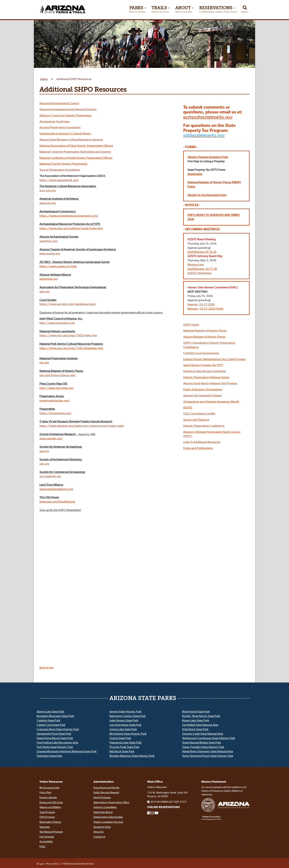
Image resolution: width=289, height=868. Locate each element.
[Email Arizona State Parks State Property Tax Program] (204, 135)
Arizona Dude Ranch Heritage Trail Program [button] (210, 383)
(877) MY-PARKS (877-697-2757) (167, 802)
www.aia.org (48, 203)
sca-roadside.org (50, 476)
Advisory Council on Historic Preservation (66, 115)
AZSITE (188, 407)
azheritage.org (49, 279)
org (54, 190)
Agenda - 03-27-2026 (201, 304)
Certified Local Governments (201, 353)
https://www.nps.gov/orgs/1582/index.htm (68, 335)
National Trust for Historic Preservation (63, 164)
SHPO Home (191, 325)
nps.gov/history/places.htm (57, 375)
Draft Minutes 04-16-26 (202, 252)
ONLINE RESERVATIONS (163, 807)
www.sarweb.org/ (51, 438)
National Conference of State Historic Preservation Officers (76, 158)
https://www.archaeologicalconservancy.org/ (69, 216)
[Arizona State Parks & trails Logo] (62, 8)
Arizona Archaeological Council (59, 103)
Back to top (47, 667)
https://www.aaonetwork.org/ (59, 180)
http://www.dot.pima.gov (56, 388)
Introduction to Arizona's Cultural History (65, 133)
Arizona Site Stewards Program (202, 395)
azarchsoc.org (48, 241)
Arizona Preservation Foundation (60, 127)
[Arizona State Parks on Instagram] (152, 813)
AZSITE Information (200, 273)
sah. (42, 464)
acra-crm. (45, 190)
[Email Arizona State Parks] (208, 117)
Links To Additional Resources (202, 442)
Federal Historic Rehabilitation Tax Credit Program (214, 359)
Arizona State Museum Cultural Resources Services (71, 139)
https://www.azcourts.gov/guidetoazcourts (68, 304)
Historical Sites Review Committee (205, 371)
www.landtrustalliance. (54, 489)
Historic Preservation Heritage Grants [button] (206, 377)
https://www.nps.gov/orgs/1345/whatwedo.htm (71, 348)
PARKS (138, 10)
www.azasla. (47, 253)
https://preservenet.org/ (55, 413)
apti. (42, 291)
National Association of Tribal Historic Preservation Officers (76, 145)
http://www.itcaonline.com (57, 323)
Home (44, 79)
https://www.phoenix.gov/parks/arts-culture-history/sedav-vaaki (82, 426)
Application (195, 174)
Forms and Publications (198, 448)
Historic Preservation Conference (204, 426)
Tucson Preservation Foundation (60, 170)
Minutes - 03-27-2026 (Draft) (205, 309)
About (184, 10)
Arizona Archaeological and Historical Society (68, 109)
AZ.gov (40, 864)
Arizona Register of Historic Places (204, 337)
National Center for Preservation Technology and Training (75, 152)
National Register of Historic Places (205, 330)
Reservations (218, 10)
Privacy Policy (53, 864)
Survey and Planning (196, 420)
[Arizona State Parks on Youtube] (156, 813)
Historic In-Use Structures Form (207, 195)
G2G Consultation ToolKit (199, 413)
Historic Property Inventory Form (208, 157)
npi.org (44, 362)
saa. (42, 451)
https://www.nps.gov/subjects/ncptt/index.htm (71, 228)
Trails (161, 10)
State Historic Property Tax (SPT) (203, 365)
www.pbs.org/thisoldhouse (57, 501)
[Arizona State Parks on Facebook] (149, 813)
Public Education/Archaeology (203, 389)
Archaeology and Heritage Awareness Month (211, 401)
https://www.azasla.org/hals (58, 266)
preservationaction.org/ (55, 400)
